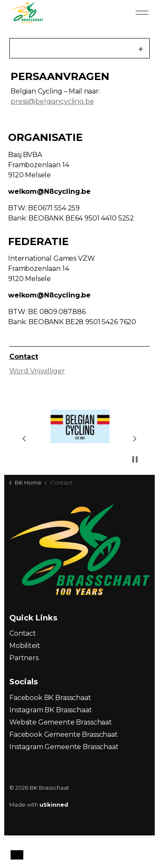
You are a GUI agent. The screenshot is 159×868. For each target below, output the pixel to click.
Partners (24, 658)
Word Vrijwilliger (37, 371)
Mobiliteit (25, 646)
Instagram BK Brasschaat (51, 710)
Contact (24, 357)
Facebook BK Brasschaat (50, 698)
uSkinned (54, 805)
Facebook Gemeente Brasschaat (64, 734)
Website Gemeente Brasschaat (61, 722)
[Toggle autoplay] (135, 459)
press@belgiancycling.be (52, 101)
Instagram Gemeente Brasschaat (64, 747)
